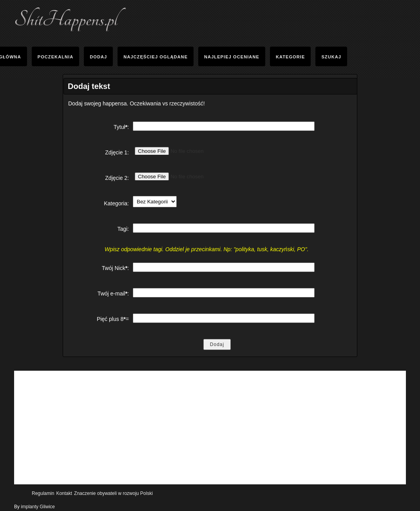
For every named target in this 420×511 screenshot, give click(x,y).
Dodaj (98, 57)
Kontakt (64, 493)
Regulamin (43, 493)
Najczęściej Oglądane (156, 57)
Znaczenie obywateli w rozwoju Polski (113, 493)
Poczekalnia (56, 57)
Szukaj (331, 57)
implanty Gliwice (38, 507)
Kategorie (290, 57)
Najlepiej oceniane (232, 57)
